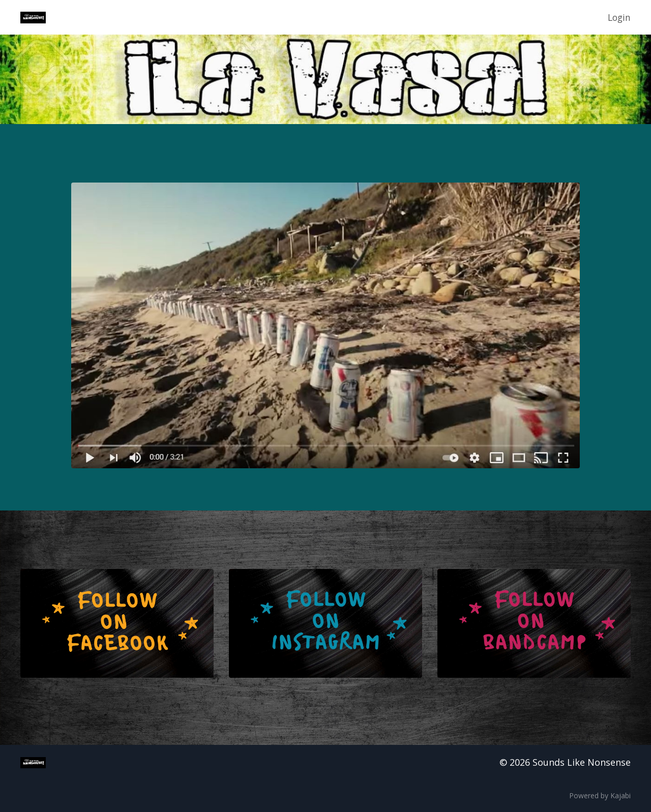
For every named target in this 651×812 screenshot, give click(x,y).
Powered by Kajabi (600, 796)
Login (618, 17)
